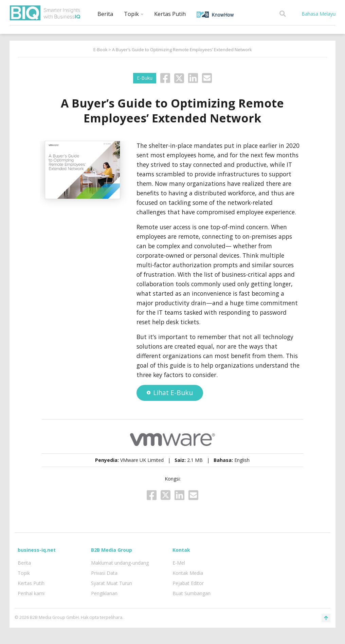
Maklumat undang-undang (120, 563)
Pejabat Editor (188, 583)
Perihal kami (31, 593)
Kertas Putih (170, 14)
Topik (134, 14)
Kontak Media (188, 573)
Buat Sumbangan (192, 593)
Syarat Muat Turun (112, 583)
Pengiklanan (104, 593)
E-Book (100, 50)
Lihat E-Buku (170, 393)
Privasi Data (104, 573)
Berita (105, 14)
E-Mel (179, 563)
